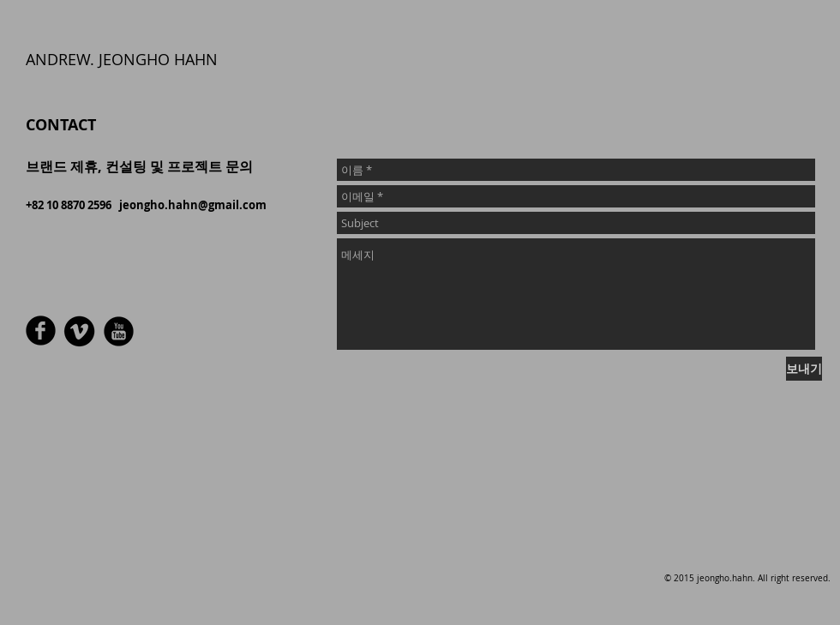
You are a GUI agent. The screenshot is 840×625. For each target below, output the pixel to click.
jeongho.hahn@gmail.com (193, 205)
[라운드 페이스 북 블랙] (41, 331)
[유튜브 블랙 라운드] (119, 331)
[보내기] (804, 369)
